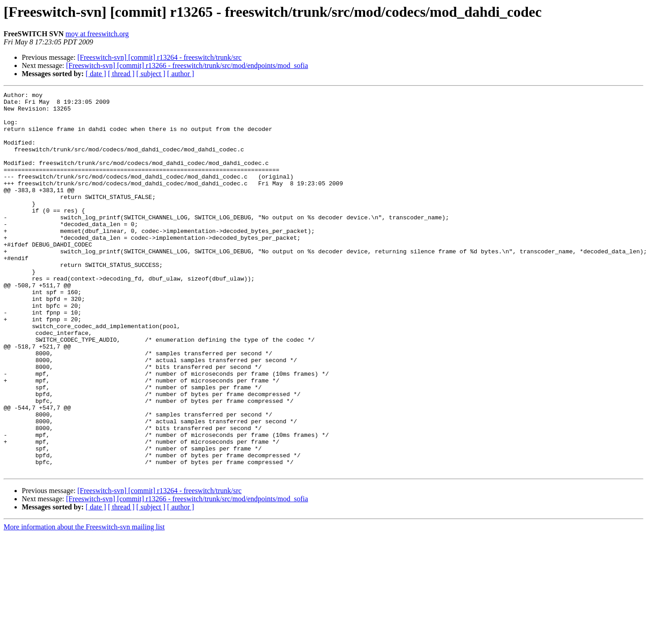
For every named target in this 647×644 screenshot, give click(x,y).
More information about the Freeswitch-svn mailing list (84, 603)
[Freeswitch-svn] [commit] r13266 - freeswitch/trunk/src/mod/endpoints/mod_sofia (187, 65)
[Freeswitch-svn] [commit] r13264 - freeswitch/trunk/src (160, 57)
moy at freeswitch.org (97, 34)
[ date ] (96, 74)
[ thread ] (121, 74)
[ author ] (181, 74)
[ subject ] (151, 74)
